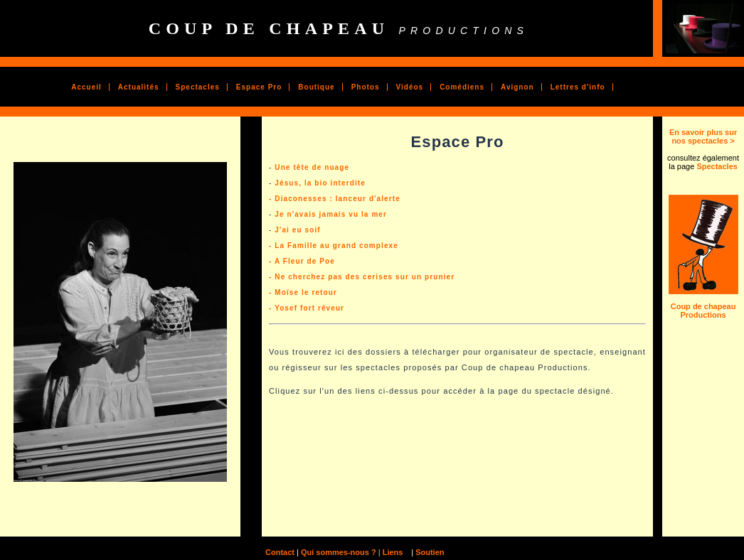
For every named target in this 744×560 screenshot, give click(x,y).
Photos (366, 87)
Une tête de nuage (312, 167)
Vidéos (410, 87)
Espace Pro (259, 87)
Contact (280, 552)
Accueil (86, 87)
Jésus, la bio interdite (320, 183)
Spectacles (198, 87)
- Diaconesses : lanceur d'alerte (335, 199)
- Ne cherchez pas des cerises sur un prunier (362, 277)
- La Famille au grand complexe (334, 246)
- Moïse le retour (303, 292)
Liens (394, 552)
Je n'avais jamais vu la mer (331, 214)
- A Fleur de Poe (302, 261)
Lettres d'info (578, 87)
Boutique (316, 87)
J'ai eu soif (297, 230)
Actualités (139, 87)
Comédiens (462, 87)
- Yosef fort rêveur (307, 308)
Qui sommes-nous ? (338, 552)
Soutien (430, 552)
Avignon (517, 87)
